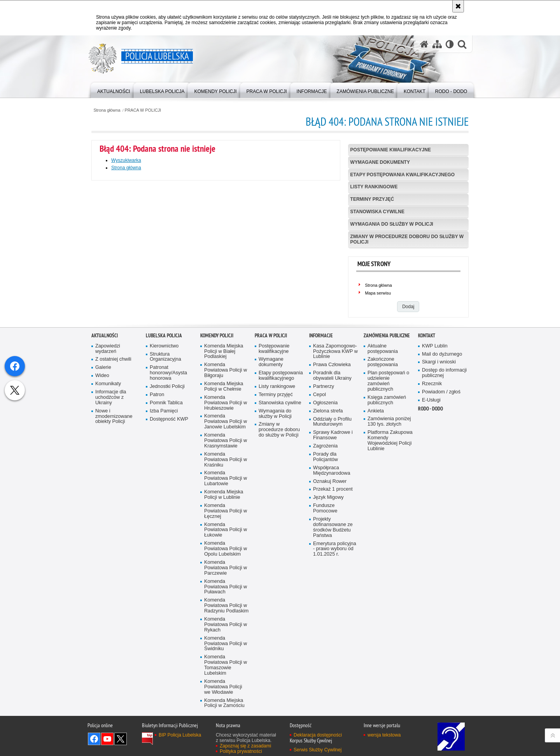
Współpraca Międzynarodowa (332, 586)
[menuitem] (114, 90)
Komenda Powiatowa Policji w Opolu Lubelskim (226, 664)
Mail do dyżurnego (442, 469)
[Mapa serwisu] (437, 44)
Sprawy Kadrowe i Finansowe (333, 550)
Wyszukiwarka (126, 160)
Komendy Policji (217, 451)
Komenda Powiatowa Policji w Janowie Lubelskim (226, 537)
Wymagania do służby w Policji (392, 224)
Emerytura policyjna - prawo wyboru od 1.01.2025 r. (335, 664)
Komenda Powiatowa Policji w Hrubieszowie (226, 518)
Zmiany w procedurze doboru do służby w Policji (407, 239)
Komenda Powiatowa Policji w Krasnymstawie (226, 556)
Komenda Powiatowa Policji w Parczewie (226, 683)
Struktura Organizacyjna (165, 472)
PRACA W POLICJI (143, 110)
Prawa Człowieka (332, 480)
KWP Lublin (435, 461)
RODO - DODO (430, 524)
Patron (157, 510)
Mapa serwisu (378, 293)
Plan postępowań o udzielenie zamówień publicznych (388, 496)
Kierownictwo (164, 461)
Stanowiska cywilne (377, 212)
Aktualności (105, 451)
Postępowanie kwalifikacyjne (391, 150)
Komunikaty (108, 499)
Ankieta (376, 526)
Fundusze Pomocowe (325, 624)
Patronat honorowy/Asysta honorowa (168, 488)
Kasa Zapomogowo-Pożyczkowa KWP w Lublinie (335, 466)
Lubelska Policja (164, 451)
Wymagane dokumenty (380, 162)
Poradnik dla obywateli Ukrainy (332, 491)
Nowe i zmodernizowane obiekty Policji (114, 531)
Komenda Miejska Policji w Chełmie (224, 502)
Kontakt (427, 451)
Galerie (103, 483)
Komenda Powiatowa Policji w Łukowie (226, 645)
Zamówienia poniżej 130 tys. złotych (389, 537)
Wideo (102, 491)
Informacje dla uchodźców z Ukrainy (111, 513)
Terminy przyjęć (372, 199)
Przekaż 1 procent (333, 604)
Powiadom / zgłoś (441, 507)
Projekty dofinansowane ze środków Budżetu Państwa (333, 643)
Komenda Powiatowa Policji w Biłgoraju (226, 485)
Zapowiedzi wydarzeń (108, 464)
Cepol (319, 510)
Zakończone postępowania (383, 477)
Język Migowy (328, 613)
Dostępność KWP (169, 534)
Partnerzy (324, 502)
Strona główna (107, 110)
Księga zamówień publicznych (387, 515)
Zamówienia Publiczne (387, 451)
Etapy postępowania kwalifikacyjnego (402, 175)
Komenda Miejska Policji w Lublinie (224, 610)
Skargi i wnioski (439, 477)
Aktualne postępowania (383, 464)
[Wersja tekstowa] (450, 44)
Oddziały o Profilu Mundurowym (332, 537)
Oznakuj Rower (330, 596)
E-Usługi (431, 515)
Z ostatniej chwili (113, 474)
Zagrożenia (325, 561)
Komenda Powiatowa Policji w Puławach (226, 702)
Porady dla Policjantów (325, 572)
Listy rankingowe (374, 187)
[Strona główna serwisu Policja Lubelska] (424, 44)
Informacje (321, 451)
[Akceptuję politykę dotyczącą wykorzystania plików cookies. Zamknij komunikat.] (458, 6)
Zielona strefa (328, 526)
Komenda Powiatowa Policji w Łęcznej (226, 626)
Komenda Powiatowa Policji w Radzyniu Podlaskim (226, 721)
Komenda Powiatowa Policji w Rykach (226, 740)
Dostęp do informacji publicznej (444, 488)
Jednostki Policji (167, 502)
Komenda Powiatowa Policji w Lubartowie (226, 594)
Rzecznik (432, 499)
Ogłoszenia (325, 518)
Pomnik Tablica (166, 518)
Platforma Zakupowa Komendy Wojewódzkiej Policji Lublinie (390, 556)
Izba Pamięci (164, 526)
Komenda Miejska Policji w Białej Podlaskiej (224, 466)
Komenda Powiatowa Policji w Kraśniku (226, 575)
